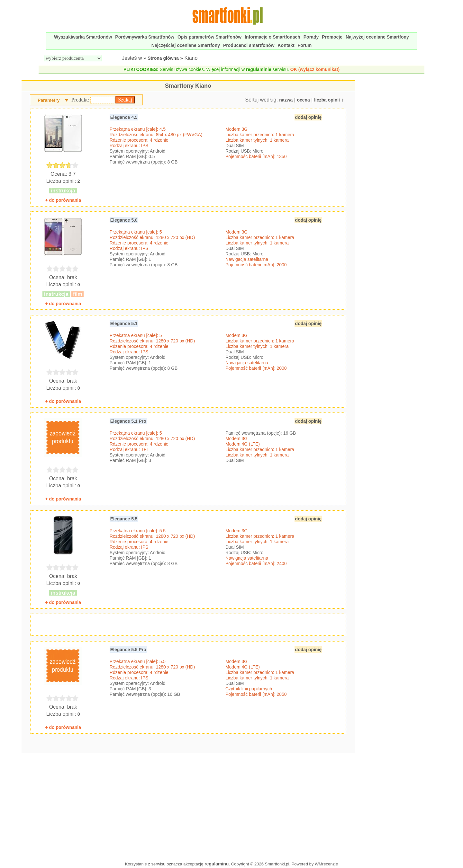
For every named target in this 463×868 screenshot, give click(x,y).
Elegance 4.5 (124, 117)
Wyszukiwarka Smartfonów (83, 37)
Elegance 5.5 (124, 519)
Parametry (49, 100)
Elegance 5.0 (124, 220)
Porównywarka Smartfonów (145, 37)
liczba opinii (327, 100)
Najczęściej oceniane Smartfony (186, 45)
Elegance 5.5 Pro (128, 650)
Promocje (332, 37)
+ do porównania (63, 200)
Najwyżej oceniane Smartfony (377, 37)
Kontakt (286, 45)
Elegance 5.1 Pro (128, 421)
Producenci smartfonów (249, 45)
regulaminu (217, 864)
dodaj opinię (308, 117)
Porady (311, 37)
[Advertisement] (188, 806)
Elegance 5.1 (124, 323)
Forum (305, 45)
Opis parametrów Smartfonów (209, 37)
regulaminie (259, 69)
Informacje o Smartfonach (272, 37)
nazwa (286, 100)
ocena (303, 100)
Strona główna (163, 58)
